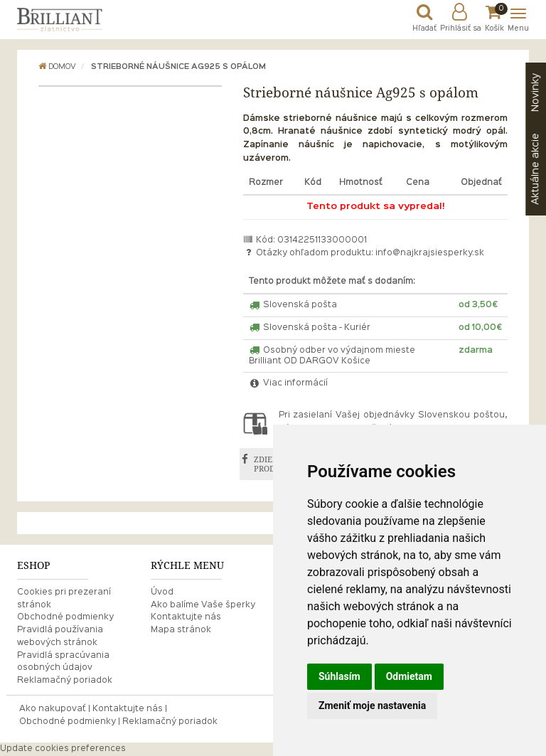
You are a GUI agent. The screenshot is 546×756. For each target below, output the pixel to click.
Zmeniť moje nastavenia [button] (372, 706)
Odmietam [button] (409, 676)
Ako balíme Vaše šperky (203, 605)
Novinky (535, 92)
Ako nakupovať (53, 709)
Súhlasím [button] (339, 676)
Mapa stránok (181, 630)
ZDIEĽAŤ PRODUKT (273, 464)
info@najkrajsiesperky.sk (430, 253)
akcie (535, 169)
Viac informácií (289, 383)
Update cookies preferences (63, 749)
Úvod (162, 592)
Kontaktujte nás (186, 617)
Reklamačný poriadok (65, 681)
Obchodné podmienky (65, 617)
